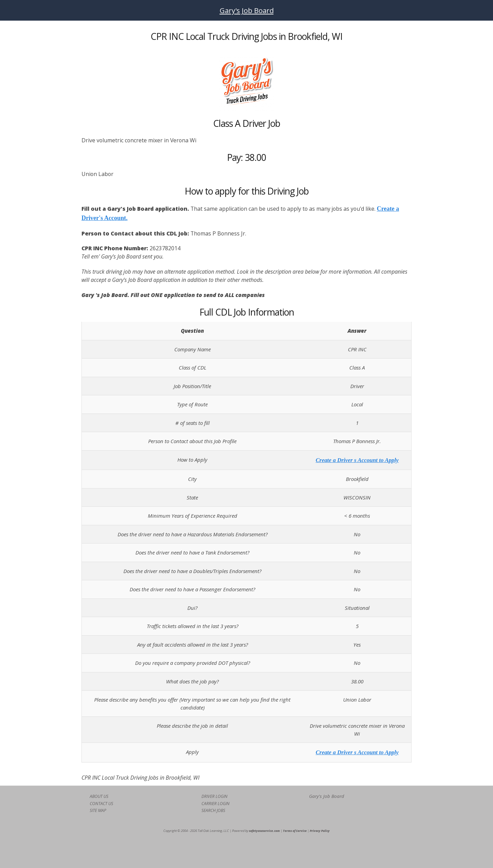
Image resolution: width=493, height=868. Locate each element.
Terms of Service (295, 831)
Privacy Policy (320, 831)
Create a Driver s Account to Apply (357, 460)
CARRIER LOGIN (216, 804)
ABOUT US (99, 796)
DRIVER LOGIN (215, 796)
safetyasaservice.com (264, 831)
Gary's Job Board (247, 10)
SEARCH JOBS (213, 810)
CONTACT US (101, 804)
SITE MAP (98, 810)
